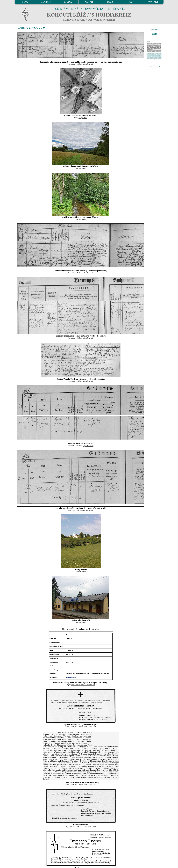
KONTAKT (153, 2)
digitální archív (88, 64)
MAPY (110, 2)
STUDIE (68, 2)
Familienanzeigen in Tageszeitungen (83, 685)
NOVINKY (47, 2)
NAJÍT (132, 2)
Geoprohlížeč (83, 118)
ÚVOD (25, 2)
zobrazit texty (155, 66)
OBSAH (89, 2)
